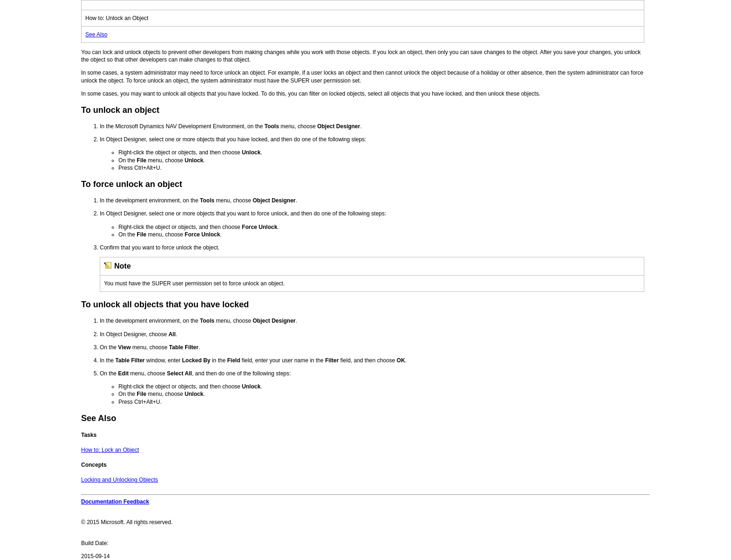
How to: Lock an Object (110, 450)
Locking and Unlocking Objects (120, 480)
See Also (96, 35)
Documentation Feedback (115, 502)
